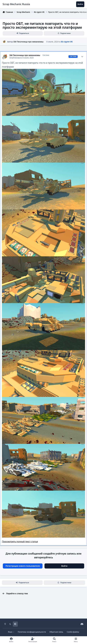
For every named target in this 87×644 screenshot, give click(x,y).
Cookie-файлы (73, 632)
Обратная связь (56, 632)
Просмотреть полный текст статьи (20, 542)
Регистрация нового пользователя (23, 566)
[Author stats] (82, 57)
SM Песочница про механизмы (28, 42)
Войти (64, 566)
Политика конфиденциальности (32, 632)
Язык (11, 632)
